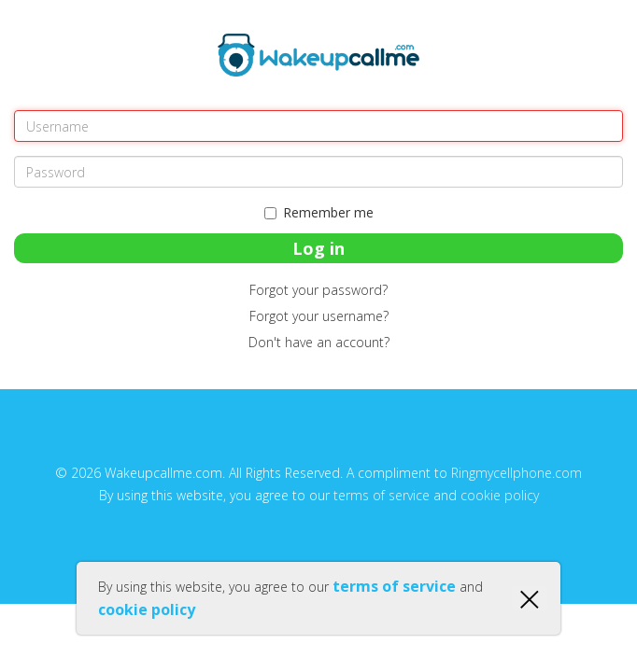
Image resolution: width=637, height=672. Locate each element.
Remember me (319, 212)
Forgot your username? (319, 316)
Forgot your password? (318, 290)
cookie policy (500, 495)
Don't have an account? (319, 342)
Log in (318, 248)
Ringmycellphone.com (517, 473)
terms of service (382, 495)
